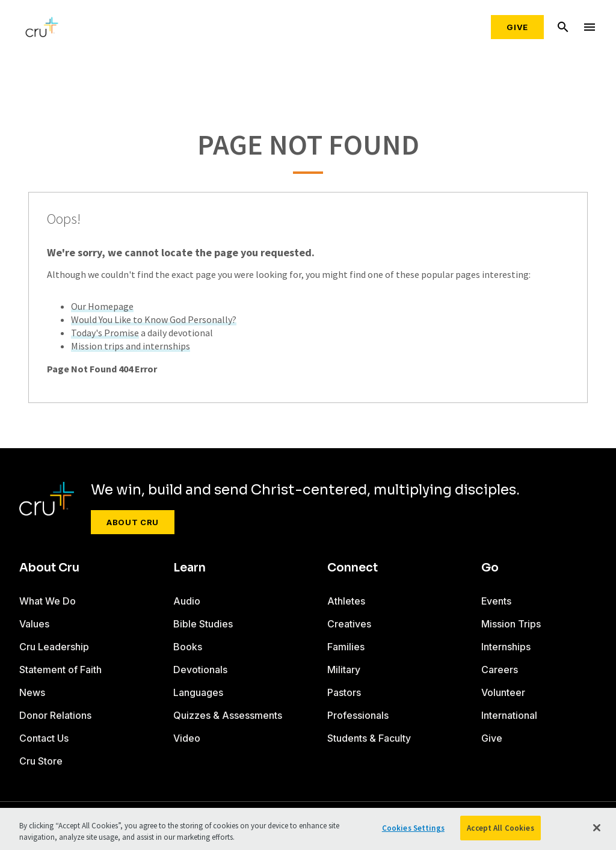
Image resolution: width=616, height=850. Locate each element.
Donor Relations (55, 715)
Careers (500, 670)
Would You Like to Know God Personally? (154, 319)
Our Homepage (102, 306)
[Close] (597, 831)
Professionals (358, 715)
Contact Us (44, 738)
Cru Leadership (54, 647)
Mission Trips (511, 624)
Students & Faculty (369, 738)
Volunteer (503, 692)
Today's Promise (105, 333)
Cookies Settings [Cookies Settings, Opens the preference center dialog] (413, 831)
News (32, 692)
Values (34, 624)
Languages (198, 692)
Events (496, 601)
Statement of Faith (60, 670)
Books (188, 647)
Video (187, 738)
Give (517, 27)
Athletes (346, 601)
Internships (506, 647)
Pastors (344, 692)
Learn (189, 568)
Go (490, 568)
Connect (353, 568)
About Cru (133, 522)
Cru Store (41, 761)
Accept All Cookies (500, 831)
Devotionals (200, 670)
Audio (187, 601)
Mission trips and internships (131, 346)
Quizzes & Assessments (228, 715)
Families (346, 647)
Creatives (349, 624)
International (509, 715)
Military (344, 670)
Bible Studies (203, 624)
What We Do (48, 601)
